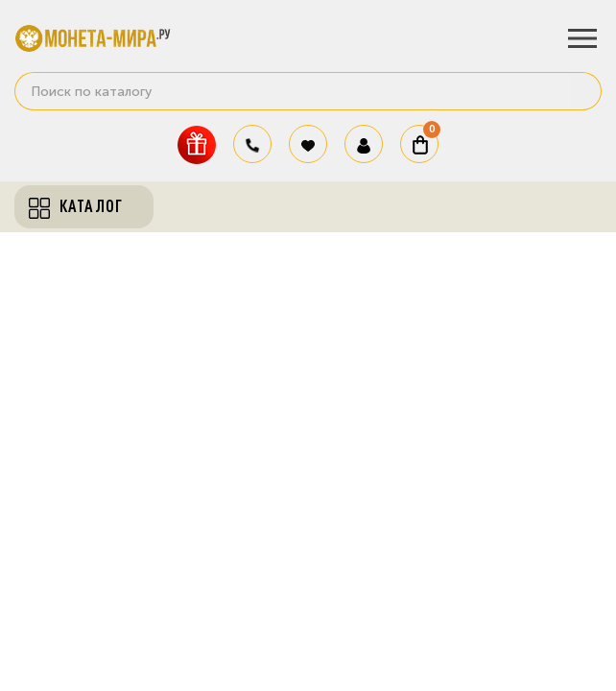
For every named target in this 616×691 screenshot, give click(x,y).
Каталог (76, 206)
